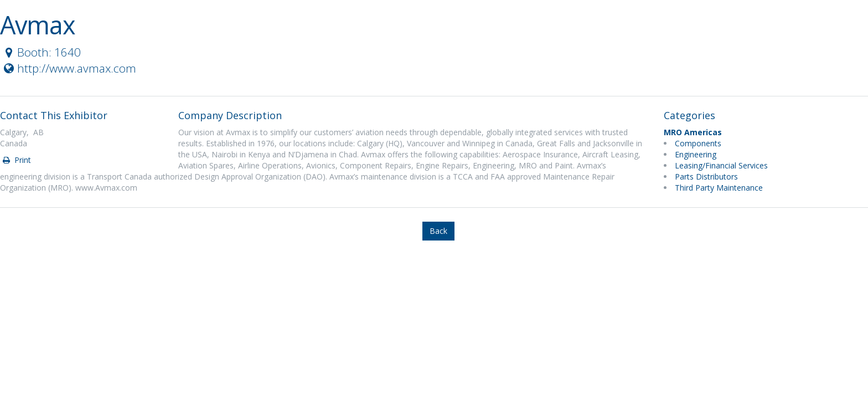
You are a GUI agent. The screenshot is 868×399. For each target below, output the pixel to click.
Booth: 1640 (41, 52)
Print (16, 160)
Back (438, 231)
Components (698, 143)
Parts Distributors (706, 177)
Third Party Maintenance (719, 188)
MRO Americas (693, 132)
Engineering (696, 154)
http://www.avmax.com (69, 68)
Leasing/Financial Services (721, 165)
